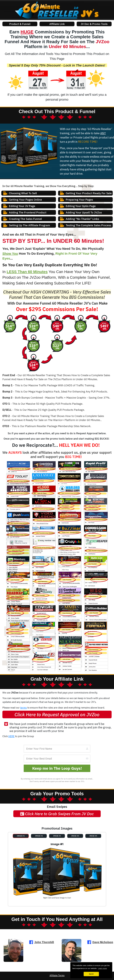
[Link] (60, 727)
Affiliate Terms (57, 975)
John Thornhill (44, 942)
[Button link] (20, 24)
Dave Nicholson (103, 942)
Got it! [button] (91, 974)
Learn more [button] (102, 968)
